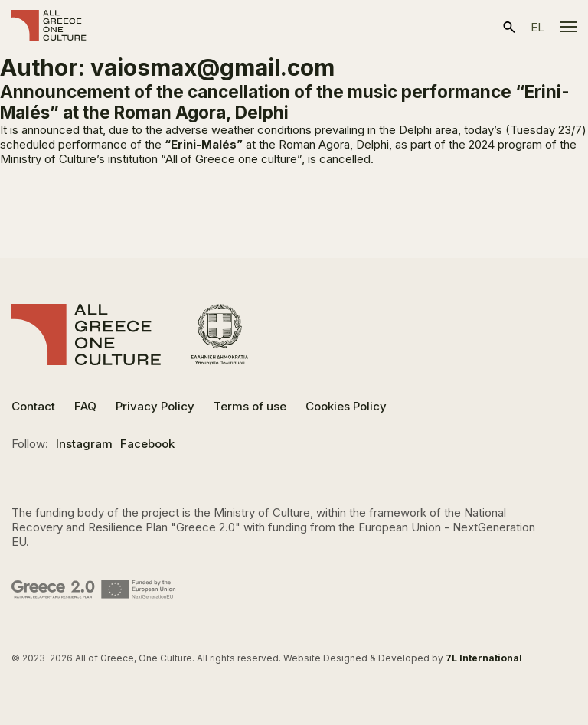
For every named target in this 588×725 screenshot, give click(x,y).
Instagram (84, 444)
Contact (33, 406)
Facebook (147, 444)
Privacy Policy (155, 406)
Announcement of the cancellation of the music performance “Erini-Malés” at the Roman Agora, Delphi (285, 102)
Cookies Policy (346, 406)
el (537, 27)
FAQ (85, 406)
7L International (484, 658)
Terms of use (250, 406)
